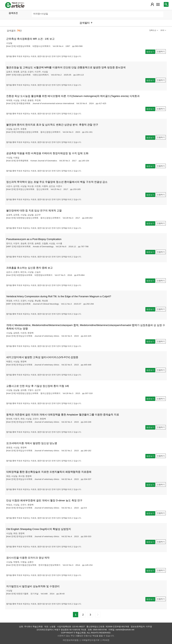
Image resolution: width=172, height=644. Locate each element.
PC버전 (106, 640)
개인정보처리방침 (71, 640)
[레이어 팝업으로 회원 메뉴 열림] (152, 4)
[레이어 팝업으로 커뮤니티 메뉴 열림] (158, 4)
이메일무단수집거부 (91, 640)
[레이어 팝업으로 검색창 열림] (166, 4)
